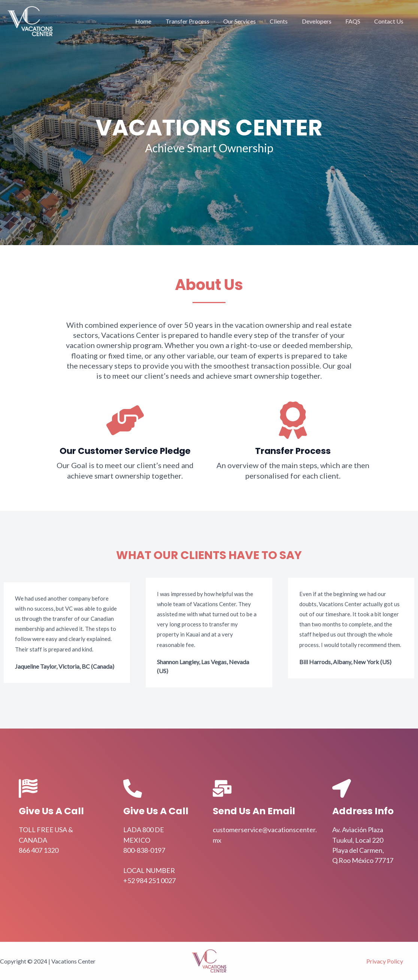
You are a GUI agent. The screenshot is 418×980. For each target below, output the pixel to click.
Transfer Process (198, 21)
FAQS (356, 21)
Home (156, 21)
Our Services (249, 21)
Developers (322, 21)
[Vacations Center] (30, 20)
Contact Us (390, 21)
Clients (286, 21)
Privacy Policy (385, 961)
